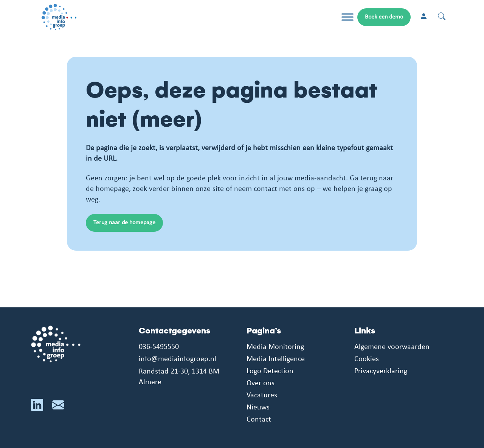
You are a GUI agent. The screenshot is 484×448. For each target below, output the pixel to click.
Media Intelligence (276, 359)
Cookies (367, 359)
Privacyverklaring (381, 371)
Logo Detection (270, 371)
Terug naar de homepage (124, 223)
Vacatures (262, 395)
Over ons (261, 383)
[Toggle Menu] (347, 17)
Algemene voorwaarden (392, 347)
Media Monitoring (275, 347)
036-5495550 (159, 347)
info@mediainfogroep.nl (178, 359)
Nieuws (258, 408)
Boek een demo (384, 17)
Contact (259, 420)
